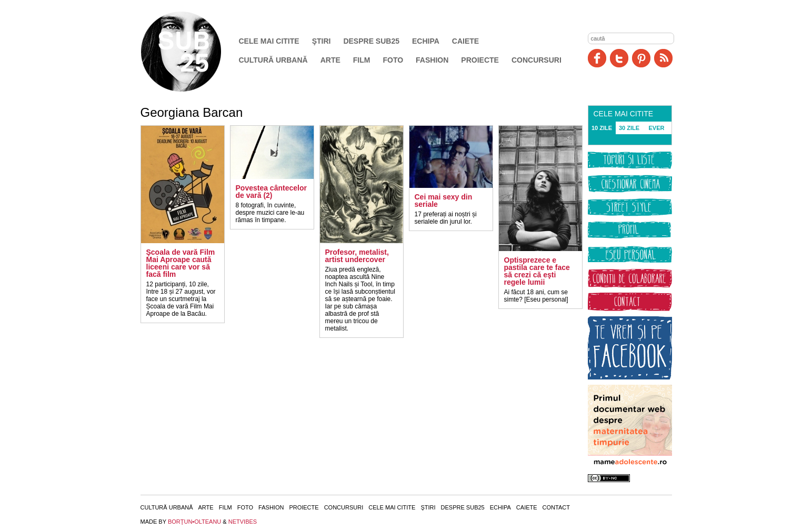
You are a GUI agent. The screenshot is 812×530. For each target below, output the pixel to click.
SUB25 (193, 52)
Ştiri (322, 41)
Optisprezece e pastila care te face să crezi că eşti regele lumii (537, 271)
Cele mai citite (269, 41)
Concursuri (537, 60)
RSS (663, 58)
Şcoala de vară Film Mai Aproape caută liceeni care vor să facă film (181, 263)
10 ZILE (602, 128)
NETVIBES (243, 522)
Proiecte (480, 60)
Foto (393, 60)
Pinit (641, 58)
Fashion (432, 60)
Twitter (619, 58)
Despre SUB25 (371, 41)
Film (362, 60)
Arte (330, 60)
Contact (556, 507)
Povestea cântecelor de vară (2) (271, 192)
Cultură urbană (273, 60)
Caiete (465, 41)
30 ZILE (629, 128)
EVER (657, 128)
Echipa (426, 41)
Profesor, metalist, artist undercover (357, 256)
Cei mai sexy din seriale (444, 201)
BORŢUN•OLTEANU (194, 522)
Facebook (597, 58)
